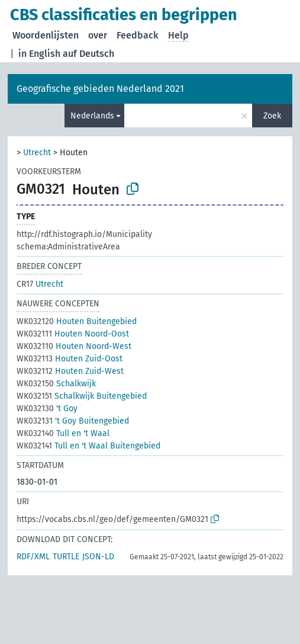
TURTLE (66, 557)
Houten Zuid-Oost (70, 359)
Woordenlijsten (46, 35)
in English (39, 54)
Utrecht (37, 153)
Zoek (272, 116)
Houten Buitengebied (77, 321)
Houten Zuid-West (70, 371)
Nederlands (92, 116)
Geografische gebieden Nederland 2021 (100, 89)
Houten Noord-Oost (73, 334)
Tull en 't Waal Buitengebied (88, 446)
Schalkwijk (56, 384)
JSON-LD (98, 557)
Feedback (138, 35)
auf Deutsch (88, 54)
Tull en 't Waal (63, 433)
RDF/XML (33, 557)
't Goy (47, 408)
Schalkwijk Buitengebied (82, 396)
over (98, 35)
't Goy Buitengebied (73, 421)
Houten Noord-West (74, 346)
